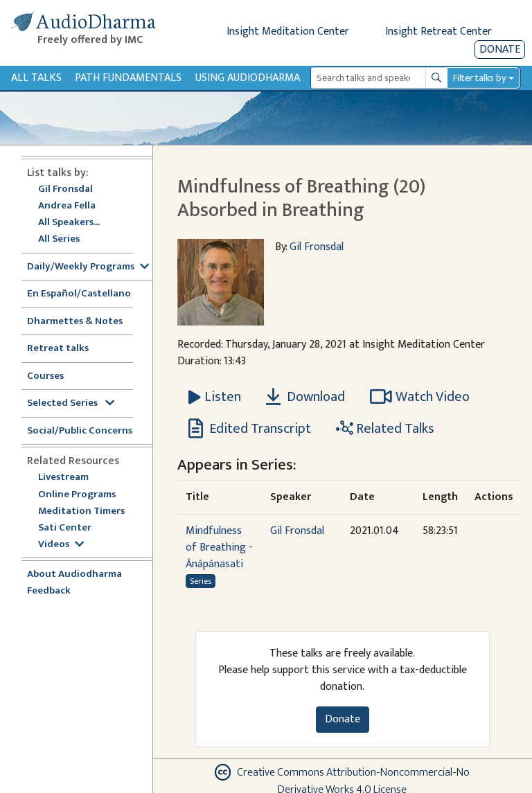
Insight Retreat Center (438, 32)
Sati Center (65, 528)
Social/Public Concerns (80, 431)
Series (201, 581)
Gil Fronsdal (65, 189)
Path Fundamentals (128, 78)
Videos (61, 545)
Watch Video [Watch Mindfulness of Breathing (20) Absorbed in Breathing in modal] (420, 397)
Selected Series (71, 403)
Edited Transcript (250, 429)
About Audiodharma (74, 574)
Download (305, 397)
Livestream (63, 478)
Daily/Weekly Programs (88, 267)
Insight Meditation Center (288, 32)
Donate (500, 50)
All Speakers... (69, 223)
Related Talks (385, 429)
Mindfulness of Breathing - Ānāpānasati (219, 547)
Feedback (49, 591)
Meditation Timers (81, 511)
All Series (59, 239)
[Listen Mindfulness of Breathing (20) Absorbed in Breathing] (215, 397)
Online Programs (77, 495)
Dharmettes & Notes (75, 322)
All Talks (36, 78)
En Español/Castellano (79, 294)
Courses (45, 376)
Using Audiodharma (248, 78)
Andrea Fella (67, 206)
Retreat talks (58, 349)
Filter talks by (479, 78)
